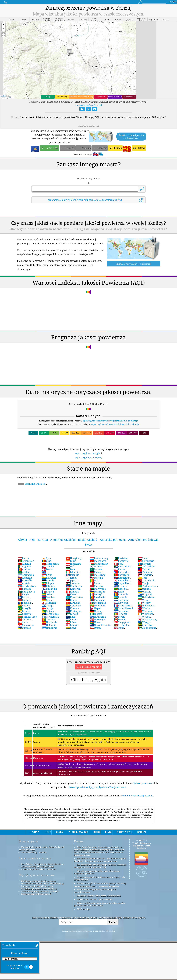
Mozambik (98, 603)
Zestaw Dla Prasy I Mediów (34, 852)
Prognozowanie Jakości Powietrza (37, 886)
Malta (95, 583)
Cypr (46, 558)
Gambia (48, 597)
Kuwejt (72, 614)
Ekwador (49, 578)
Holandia (49, 625)
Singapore (121, 622)
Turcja (143, 583)
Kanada (72, 592)
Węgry (144, 600)
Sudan (143, 558)
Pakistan (121, 558)
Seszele (120, 619)
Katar (71, 594)
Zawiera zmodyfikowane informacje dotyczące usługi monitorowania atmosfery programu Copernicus (100, 885)
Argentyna (26, 575)
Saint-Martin (123, 606)
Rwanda (120, 597)
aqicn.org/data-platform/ (89, 458)
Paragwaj (121, 561)
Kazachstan (74, 597)
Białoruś (24, 600)
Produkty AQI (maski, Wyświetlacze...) (39, 889)
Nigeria (96, 614)
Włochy (144, 603)
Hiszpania (49, 622)
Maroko (96, 586)
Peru (118, 564)
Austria (24, 583)
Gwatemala (50, 617)
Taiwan (144, 569)
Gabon (47, 594)
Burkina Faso (27, 617)
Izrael (71, 578)
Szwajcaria (146, 561)
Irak (70, 566)
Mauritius (97, 592)
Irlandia (72, 572)
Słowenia (121, 603)
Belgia (23, 594)
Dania (47, 569)
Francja (48, 592)
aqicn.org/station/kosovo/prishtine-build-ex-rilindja (115, 424)
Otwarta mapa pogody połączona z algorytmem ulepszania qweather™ (97, 872)
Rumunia (121, 594)
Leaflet (3, 96)
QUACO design (83, 909)
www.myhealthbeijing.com (138, 796)
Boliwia (24, 606)
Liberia (72, 625)
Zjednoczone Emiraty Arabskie (147, 629)
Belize (23, 597)
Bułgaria (25, 614)
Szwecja (144, 564)
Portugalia (122, 575)
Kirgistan (73, 603)
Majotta (96, 566)
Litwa (71, 628)
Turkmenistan (148, 586)
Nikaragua (98, 617)
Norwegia (97, 619)
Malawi (96, 572)
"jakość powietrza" (143, 783)
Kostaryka (73, 611)
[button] (3, 25)
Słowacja (121, 600)
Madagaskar (99, 564)
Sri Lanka (121, 625)
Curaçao (24, 628)
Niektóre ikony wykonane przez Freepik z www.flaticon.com (95, 891)
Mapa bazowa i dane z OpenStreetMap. (95, 899)
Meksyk (96, 594)
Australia (25, 580)
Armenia (25, 578)
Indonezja (73, 564)
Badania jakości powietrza (35, 858)
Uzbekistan (146, 597)
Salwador (121, 611)
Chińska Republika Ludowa (28, 621)
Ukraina (144, 592)
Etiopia (48, 583)
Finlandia (49, 589)
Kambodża (74, 586)
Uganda (144, 589)
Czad (46, 561)
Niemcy (96, 611)
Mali (94, 580)
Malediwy (97, 575)
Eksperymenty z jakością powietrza (38, 867)
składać (112, 922)
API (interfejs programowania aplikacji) (40, 891)
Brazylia (24, 608)
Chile (23, 622)
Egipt (47, 575)
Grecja (47, 606)
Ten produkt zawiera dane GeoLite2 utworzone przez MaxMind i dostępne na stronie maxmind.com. (100, 860)
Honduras (49, 628)
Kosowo (72, 608)
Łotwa (23, 558)
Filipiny (48, 586)
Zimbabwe (146, 625)
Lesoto (71, 619)
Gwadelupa (50, 614)
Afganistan (26, 561)
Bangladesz (26, 592)
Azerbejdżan (27, 586)
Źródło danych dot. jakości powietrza (38, 881)
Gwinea (48, 619)
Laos (70, 617)
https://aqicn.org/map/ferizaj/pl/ (88, 105)
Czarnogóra (50, 564)
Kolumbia (73, 606)
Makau (96, 569)
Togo (143, 578)
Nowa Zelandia (100, 625)
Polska (119, 569)
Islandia (72, 575)
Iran (70, 569)
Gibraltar (49, 603)
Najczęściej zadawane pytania (36, 875)
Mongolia (97, 600)
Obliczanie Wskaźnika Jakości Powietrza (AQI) (43, 884)
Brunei (24, 611)
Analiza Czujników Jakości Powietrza (39, 869)
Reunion (121, 586)
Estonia (48, 580)
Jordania (73, 583)
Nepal (95, 608)
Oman (95, 628)
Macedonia (98, 561)
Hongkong (74, 558)
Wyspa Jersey (147, 619)
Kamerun (73, 589)
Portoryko (121, 572)
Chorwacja (26, 625)
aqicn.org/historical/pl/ (87, 453)
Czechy (48, 566)
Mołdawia (97, 597)
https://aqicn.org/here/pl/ (89, 126)
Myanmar (97, 606)
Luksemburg (99, 558)
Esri (10, 98)
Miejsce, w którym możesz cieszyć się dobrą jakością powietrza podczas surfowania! (100, 904)
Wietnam (145, 611)
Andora (24, 569)
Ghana (47, 600)
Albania (24, 564)
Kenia (71, 600)
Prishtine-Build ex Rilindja (31, 485)
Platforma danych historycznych (36, 894)
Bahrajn (24, 589)
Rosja (119, 592)
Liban (71, 622)
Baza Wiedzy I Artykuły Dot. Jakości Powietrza (43, 864)
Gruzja (47, 608)
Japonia (72, 580)
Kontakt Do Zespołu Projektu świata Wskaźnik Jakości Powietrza (42, 848)
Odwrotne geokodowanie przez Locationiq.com (99, 896)
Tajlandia (145, 572)
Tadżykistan (147, 566)
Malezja (96, 578)
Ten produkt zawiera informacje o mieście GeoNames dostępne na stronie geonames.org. (100, 866)
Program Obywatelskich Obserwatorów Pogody (99, 877)
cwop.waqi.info (81, 880)
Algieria (24, 566)
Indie (71, 561)
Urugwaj (145, 594)
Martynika (98, 589)
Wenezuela (146, 606)
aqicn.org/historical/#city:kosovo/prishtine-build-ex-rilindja (110, 421)
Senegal (120, 614)
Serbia (119, 617)
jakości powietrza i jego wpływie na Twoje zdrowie (97, 787)
